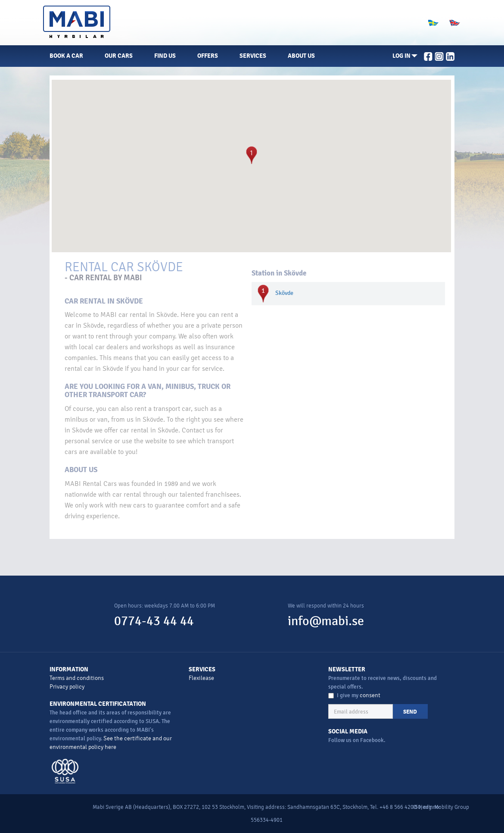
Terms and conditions (77, 678)
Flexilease (201, 678)
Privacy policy (67, 687)
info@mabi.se (326, 621)
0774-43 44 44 (154, 621)
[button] (405, 56)
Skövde (284, 293)
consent (370, 695)
